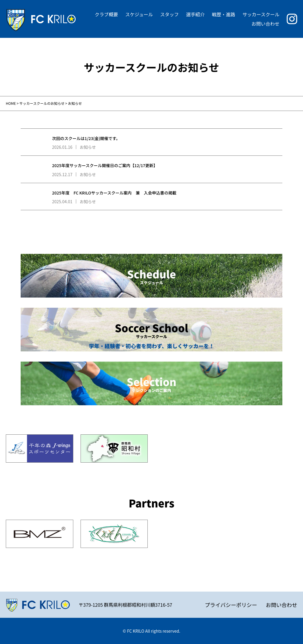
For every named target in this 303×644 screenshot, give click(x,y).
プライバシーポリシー (231, 605)
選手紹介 (195, 14)
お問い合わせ (265, 24)
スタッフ (170, 14)
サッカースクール (261, 14)
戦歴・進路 (224, 14)
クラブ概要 (106, 14)
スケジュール (139, 14)
